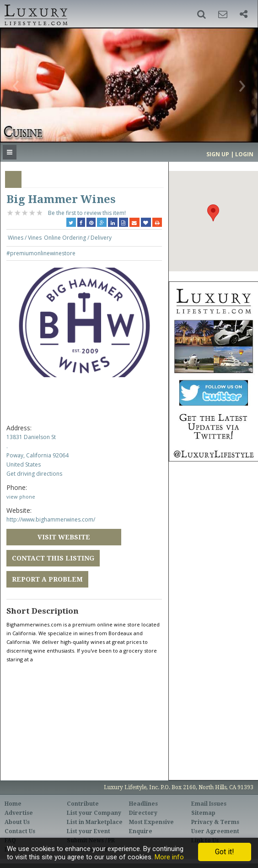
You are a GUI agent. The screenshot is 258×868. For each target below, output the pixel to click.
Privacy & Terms (215, 822)
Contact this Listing (53, 558)
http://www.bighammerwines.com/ (51, 519)
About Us (17, 822)
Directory (143, 813)
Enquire (141, 831)
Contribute (83, 804)
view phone (21, 497)
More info (169, 857)
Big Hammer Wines (61, 199)
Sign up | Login (230, 154)
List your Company (94, 813)
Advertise (19, 813)
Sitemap (203, 813)
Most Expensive (151, 822)
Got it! (225, 852)
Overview (13, 179)
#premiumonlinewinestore (41, 253)
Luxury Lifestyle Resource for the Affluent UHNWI (35, 14)
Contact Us (20, 831)
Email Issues (209, 804)
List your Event (89, 831)
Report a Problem (47, 579)
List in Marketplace (95, 822)
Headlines (143, 804)
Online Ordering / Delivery (78, 238)
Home (13, 804)
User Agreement (215, 831)
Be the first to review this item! (87, 213)
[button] (202, 14)
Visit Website (64, 537)
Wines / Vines (25, 238)
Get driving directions (34, 474)
